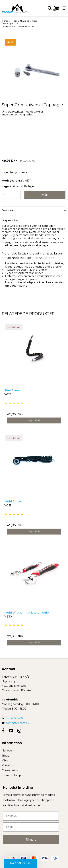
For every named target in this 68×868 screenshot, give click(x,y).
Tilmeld (31, 840)
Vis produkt (34, 420)
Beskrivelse (8, 210)
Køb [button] (45, 195)
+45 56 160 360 (12, 718)
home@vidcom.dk (17, 723)
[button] (20, 863)
